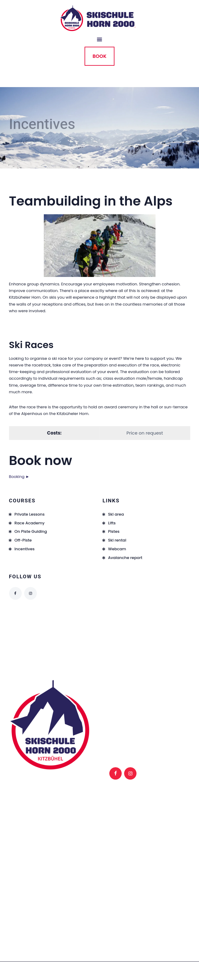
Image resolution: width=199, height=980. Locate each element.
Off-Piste (23, 540)
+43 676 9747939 (26, 871)
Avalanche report (125, 558)
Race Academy (30, 523)
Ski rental (117, 540)
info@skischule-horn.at (32, 895)
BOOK (99, 56)
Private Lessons (30, 514)
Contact (160, 716)
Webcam (117, 549)
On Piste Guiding (31, 531)
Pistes (114, 531)
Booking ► (19, 477)
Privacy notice (166, 696)
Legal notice (127, 696)
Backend (160, 703)
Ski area (116, 514)
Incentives (25, 549)
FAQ (119, 716)
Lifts (112, 523)
